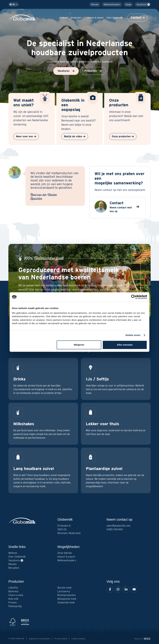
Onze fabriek (65, 553)
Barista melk (65, 588)
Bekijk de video (75, 136)
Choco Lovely (16, 595)
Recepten (14, 568)
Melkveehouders (112, 4)
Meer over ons (26, 136)
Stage (128, 4)
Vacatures (142, 4)
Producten (78, 18)
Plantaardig (15, 606)
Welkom (64, 18)
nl (14, 4)
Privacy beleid (61, 639)
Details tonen (133, 335)
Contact (138, 18)
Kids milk (13, 599)
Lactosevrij (64, 591)
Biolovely (14, 591)
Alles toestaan (125, 345)
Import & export (96, 18)
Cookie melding (78, 639)
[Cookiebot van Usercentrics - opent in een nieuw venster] (133, 297)
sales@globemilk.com (118, 526)
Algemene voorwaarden (39, 639)
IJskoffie (13, 588)
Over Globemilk (116, 18)
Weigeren (79, 345)
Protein (13, 603)
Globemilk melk (66, 603)
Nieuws (95, 4)
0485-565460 (115, 529)
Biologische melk (67, 599)
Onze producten (123, 136)
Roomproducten (67, 595)
